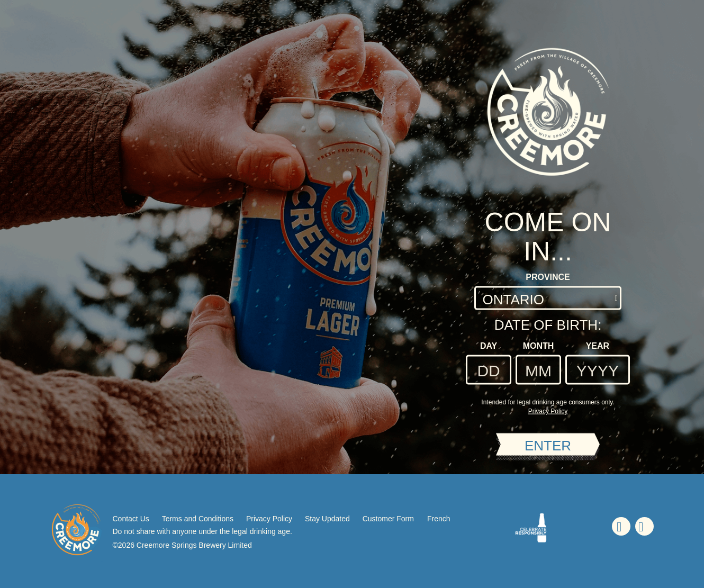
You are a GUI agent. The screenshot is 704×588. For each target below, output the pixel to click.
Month (539, 346)
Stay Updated (327, 519)
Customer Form (388, 519)
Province (548, 277)
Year (598, 346)
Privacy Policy (269, 519)
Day (489, 346)
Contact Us (131, 519)
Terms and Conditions (198, 519)
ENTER (548, 445)
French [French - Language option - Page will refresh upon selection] (439, 519)
